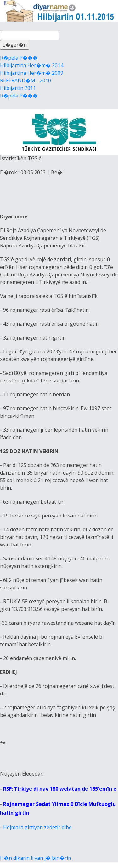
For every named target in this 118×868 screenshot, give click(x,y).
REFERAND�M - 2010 (25, 80)
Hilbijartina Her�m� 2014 (32, 65)
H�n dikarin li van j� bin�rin (36, 858)
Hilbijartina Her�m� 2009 (32, 73)
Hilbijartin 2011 (18, 88)
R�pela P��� (19, 58)
